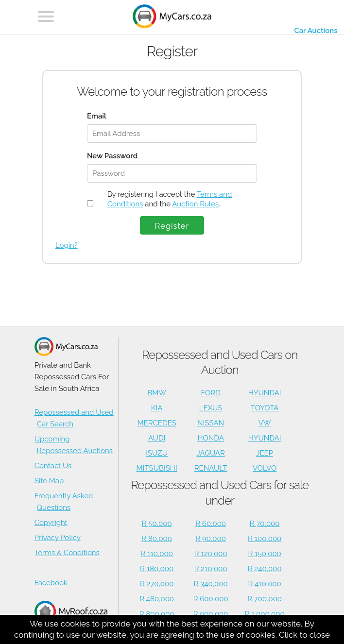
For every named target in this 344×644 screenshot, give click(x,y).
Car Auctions (316, 31)
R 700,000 (265, 599)
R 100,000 (265, 539)
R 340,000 (211, 584)
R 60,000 (211, 524)
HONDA (210, 438)
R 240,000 (265, 569)
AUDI (157, 438)
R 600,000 (211, 599)
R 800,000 (157, 614)
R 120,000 (211, 554)
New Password (112, 156)
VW (265, 423)
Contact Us (53, 466)
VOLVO (265, 468)
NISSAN (211, 423)
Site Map (49, 481)
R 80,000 (157, 539)
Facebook (51, 583)
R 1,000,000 (265, 614)
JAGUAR (210, 453)
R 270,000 (157, 584)
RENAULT (211, 468)
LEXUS (211, 408)
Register (172, 226)
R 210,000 (211, 569)
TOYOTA (265, 408)
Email (97, 116)
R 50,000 (157, 524)
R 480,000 (157, 599)
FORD (210, 393)
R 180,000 (157, 569)
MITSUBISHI (157, 468)
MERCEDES (156, 423)
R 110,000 (157, 554)
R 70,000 (265, 524)
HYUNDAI (265, 393)
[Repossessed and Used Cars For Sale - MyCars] (172, 18)
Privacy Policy (58, 538)
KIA (157, 408)
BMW (157, 393)
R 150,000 (264, 554)
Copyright (51, 523)
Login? (67, 245)
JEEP (265, 453)
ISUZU (157, 453)
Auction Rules (195, 204)
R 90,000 (211, 539)
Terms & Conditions (67, 553)
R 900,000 (211, 614)
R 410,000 (264, 584)
